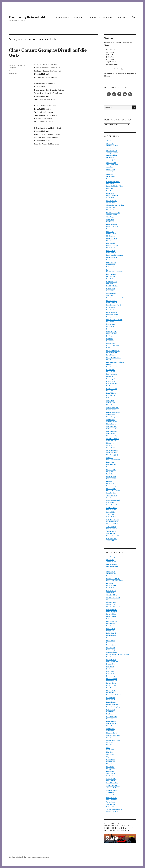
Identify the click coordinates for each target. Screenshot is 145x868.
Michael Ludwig (111, 436)
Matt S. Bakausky (112, 427)
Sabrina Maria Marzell (113, 491)
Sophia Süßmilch (112, 510)
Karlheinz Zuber (112, 678)
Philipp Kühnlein (112, 769)
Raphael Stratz (111, 479)
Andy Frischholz (112, 155)
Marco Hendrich (112, 726)
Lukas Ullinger (111, 393)
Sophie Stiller (111, 512)
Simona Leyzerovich (113, 786)
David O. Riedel (111, 614)
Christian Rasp (111, 602)
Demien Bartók (111, 234)
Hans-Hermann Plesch (114, 305)
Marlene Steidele (112, 422)
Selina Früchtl (111, 781)
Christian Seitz (111, 605)
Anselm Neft (110, 172)
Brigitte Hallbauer (112, 196)
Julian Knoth (110, 341)
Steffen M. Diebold (112, 517)
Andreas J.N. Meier (112, 146)
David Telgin (110, 231)
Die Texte (93, 18)
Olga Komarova (111, 757)
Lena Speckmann (112, 374)
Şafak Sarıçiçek (111, 493)
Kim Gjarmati (111, 700)
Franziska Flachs (112, 281)
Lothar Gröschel (112, 388)
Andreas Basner (111, 562)
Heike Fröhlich (111, 310)
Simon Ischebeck (112, 507)
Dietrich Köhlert (112, 621)
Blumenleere (110, 193)
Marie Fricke (110, 731)
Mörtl (108, 747)
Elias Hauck (110, 241)
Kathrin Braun (111, 690)
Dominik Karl (111, 624)
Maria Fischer (111, 415)
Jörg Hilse (109, 338)
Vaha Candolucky (112, 800)
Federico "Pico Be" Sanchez (115, 272)
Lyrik (18, 65)
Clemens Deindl (111, 609)
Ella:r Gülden (111, 250)
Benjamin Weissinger (113, 181)
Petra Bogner (110, 762)
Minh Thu (110, 743)
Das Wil (109, 229)
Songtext (12, 68)
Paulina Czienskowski (113, 460)
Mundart (23, 65)
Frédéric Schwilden (112, 286)
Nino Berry (110, 457)
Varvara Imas (111, 802)
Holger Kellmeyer (112, 315)
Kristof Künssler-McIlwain (115, 362)
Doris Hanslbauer (112, 626)
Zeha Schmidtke (112, 538)
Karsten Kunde (111, 683)
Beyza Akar (110, 583)
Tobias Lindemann (112, 795)
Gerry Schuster (111, 293)
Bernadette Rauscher (113, 578)
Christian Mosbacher (113, 598)
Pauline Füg (110, 462)
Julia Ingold (110, 674)
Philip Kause (110, 764)
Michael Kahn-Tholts (113, 740)
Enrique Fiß (110, 631)
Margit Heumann (112, 410)
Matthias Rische (112, 429)
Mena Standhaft (111, 738)
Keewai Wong (111, 697)
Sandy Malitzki (111, 774)
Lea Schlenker (111, 369)
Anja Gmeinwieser (112, 165)
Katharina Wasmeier (113, 350)
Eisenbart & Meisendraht (27, 17)
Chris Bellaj (110, 593)
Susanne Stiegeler (112, 522)
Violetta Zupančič (112, 812)
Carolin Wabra (111, 198)
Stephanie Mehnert (112, 519)
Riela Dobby (110, 481)
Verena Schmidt (111, 534)
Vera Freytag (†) (111, 531)
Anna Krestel (111, 571)
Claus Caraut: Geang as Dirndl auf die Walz (48, 53)
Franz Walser (111, 279)
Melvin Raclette (111, 431)
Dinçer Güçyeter (112, 239)
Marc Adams (110, 400)
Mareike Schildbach (113, 407)
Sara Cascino (110, 776)
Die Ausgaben (79, 18)
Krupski (109, 365)
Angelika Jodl (111, 160)
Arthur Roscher (111, 574)
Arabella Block (111, 177)
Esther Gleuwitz (112, 258)
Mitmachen (108, 18)
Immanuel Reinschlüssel (114, 319)
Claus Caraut (110, 219)
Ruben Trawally (111, 488)
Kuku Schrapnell (112, 367)
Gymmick (110, 296)
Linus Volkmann (112, 384)
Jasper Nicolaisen (112, 334)
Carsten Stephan (112, 200)
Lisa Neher (110, 386)
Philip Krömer (111, 469)
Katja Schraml (111, 355)
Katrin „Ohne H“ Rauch (114, 358)
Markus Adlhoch (112, 733)
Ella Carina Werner (112, 248)
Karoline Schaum (112, 681)
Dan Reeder (110, 222)
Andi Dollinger (111, 557)
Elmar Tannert (111, 253)
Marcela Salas (111, 403)
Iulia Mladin (110, 322)
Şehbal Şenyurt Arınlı (113, 500)
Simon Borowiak (112, 505)
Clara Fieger (110, 217)
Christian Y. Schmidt (113, 212)
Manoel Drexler (111, 724)
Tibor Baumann (111, 526)
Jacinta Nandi (111, 324)
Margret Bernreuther (113, 412)
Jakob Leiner (110, 327)
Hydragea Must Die (112, 317)
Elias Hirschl (110, 243)
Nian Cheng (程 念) (112, 455)
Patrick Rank (110, 759)
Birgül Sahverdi (111, 586)
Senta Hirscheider (112, 783)
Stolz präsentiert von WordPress (38, 857)
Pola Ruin (109, 474)
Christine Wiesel (112, 215)
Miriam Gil (110, 443)
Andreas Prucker (112, 150)
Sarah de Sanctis (112, 496)
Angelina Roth (111, 162)
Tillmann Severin (112, 790)
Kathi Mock (110, 688)
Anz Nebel (110, 174)
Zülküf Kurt (110, 541)
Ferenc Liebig (111, 650)
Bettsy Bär (110, 189)
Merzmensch (111, 434)
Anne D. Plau (110, 170)
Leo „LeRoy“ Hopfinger (114, 707)
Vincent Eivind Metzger (114, 536)
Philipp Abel (110, 766)
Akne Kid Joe (110, 141)
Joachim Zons (111, 664)
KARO (108, 348)
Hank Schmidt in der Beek (115, 298)
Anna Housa (110, 167)
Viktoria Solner (111, 807)
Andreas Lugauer (112, 148)
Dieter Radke (110, 619)
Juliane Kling (110, 343)
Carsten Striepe (111, 203)
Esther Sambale (111, 633)
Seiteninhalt (61, 18)
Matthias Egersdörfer (113, 736)
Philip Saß (110, 472)
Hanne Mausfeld (112, 303)
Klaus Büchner (111, 360)
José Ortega (110, 667)
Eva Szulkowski (111, 262)
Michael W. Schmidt (113, 438)
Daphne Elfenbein (112, 227)
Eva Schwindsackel (112, 260)
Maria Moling (111, 417)
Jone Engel (110, 336)
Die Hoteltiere (111, 236)
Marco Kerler (110, 405)
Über (134, 18)
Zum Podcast (122, 18)
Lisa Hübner (110, 712)
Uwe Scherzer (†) (112, 797)
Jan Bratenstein (111, 329)
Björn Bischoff (111, 191)
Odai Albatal (110, 755)
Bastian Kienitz (111, 179)
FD (107, 269)
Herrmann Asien (112, 312)
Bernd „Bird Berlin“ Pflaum (115, 186)
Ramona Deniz (111, 476)
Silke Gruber (110, 503)
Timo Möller (110, 793)
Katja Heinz (110, 693)
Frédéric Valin (111, 289)
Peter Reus (110, 467)
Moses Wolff (110, 448)
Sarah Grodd (110, 498)
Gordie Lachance (112, 652)
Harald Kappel (111, 308)
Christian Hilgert (112, 595)
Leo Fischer (110, 377)
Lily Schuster (111, 381)
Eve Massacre (111, 265)
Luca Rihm (110, 391)
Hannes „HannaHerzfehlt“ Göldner (118, 655)
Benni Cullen (110, 184)
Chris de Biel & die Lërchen (115, 205)
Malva (108, 398)
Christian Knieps (112, 210)
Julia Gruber (110, 669)
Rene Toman (110, 771)
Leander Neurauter (112, 705)
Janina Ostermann (112, 662)
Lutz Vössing (111, 396)
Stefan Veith (110, 515)
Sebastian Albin (111, 778)
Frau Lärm (110, 284)
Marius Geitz (111, 419)
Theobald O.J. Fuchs (113, 524)
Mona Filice (110, 745)
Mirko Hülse (110, 446)
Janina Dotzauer (111, 331)
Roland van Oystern (113, 486)
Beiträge (12, 65)
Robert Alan (110, 484)
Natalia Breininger (112, 450)
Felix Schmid (110, 277)
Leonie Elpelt (111, 379)
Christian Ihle (111, 208)
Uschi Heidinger (112, 529)
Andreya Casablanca (113, 153)
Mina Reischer (111, 441)
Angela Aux (110, 158)
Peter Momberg (111, 465)
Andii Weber (110, 143)
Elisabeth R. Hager (112, 246)
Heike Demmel (111, 657)
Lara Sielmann (111, 702)
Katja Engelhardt (112, 353)
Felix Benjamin (111, 274)
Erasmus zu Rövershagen (115, 255)
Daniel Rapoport (112, 224)
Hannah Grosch (111, 300)
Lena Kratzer (110, 372)
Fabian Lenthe (111, 267)
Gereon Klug (110, 291)
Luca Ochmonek (112, 716)
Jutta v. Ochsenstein (113, 346)
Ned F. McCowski (112, 453)
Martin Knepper (111, 424)
